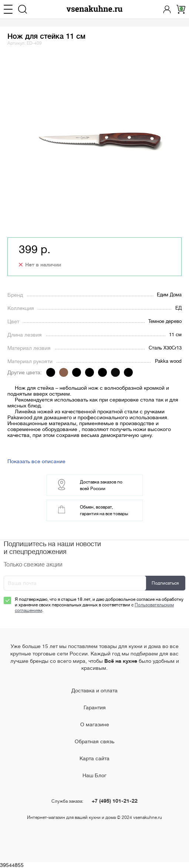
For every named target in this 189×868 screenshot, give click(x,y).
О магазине (95, 724)
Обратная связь (94, 741)
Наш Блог (94, 775)
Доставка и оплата (94, 690)
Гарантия (95, 707)
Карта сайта (94, 758)
